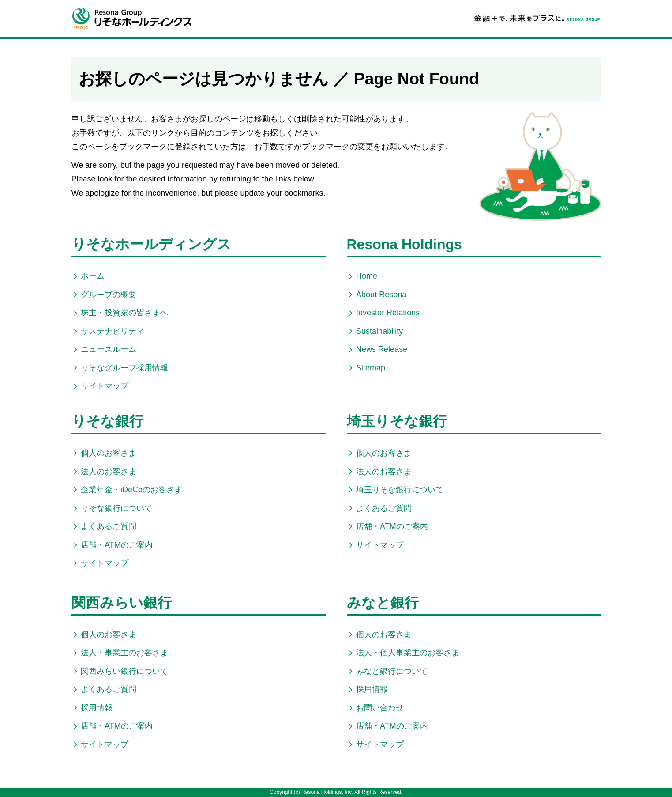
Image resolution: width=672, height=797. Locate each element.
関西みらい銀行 (122, 603)
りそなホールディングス (151, 244)
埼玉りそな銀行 (397, 421)
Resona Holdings (404, 244)
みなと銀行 (383, 603)
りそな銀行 (107, 421)
